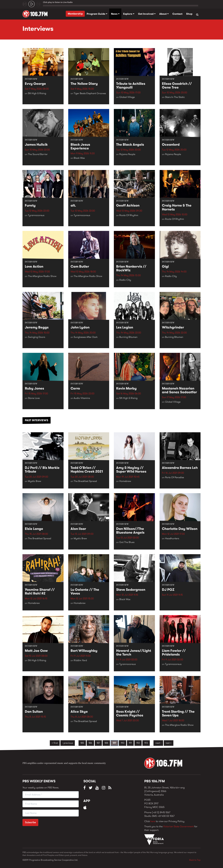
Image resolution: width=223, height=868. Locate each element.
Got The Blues (127, 542)
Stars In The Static (175, 97)
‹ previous (68, 743)
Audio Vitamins (82, 398)
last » (169, 743)
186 (90, 743)
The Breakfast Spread (85, 481)
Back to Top (195, 860)
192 (138, 743)
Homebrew (125, 481)
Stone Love (34, 398)
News (115, 14)
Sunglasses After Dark (86, 337)
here (153, 821)
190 (123, 743)
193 (146, 743)
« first (55, 743)
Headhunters (172, 539)
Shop (189, 14)
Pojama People (127, 154)
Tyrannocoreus (36, 215)
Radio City (125, 280)
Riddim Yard (80, 660)
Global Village (127, 97)
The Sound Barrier (38, 154)
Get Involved (147, 14)
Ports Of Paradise (175, 477)
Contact (177, 14)
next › (158, 743)
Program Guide (97, 14)
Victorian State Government (178, 826)
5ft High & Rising (37, 93)
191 (130, 743)
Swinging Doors (37, 337)
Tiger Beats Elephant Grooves (90, 93)
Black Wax (79, 158)
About (164, 14)
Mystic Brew (35, 481)
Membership (75, 14)
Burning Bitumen (128, 337)
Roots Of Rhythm (129, 215)
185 (82, 743)
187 (98, 743)
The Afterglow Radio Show (42, 276)
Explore (129, 14)
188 (106, 743)
